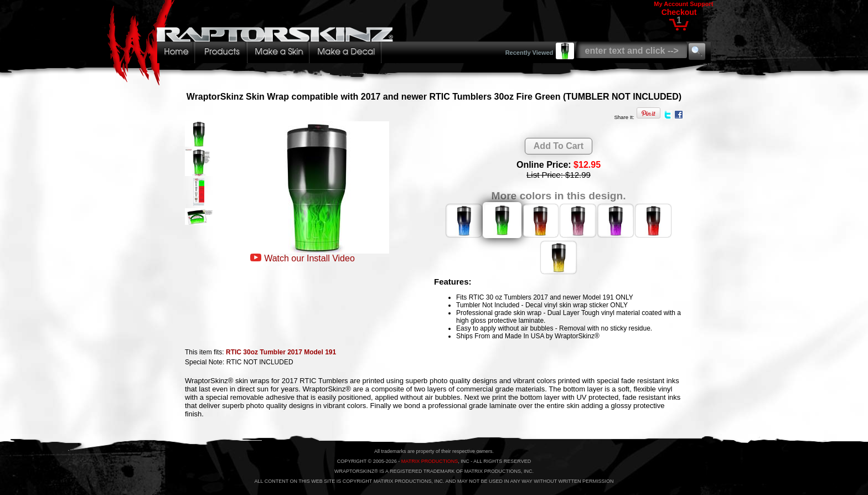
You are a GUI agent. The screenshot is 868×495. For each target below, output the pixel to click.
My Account (671, 4)
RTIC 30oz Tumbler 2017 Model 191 (281, 352)
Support (701, 4)
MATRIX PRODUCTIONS (430, 461)
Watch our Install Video (309, 258)
